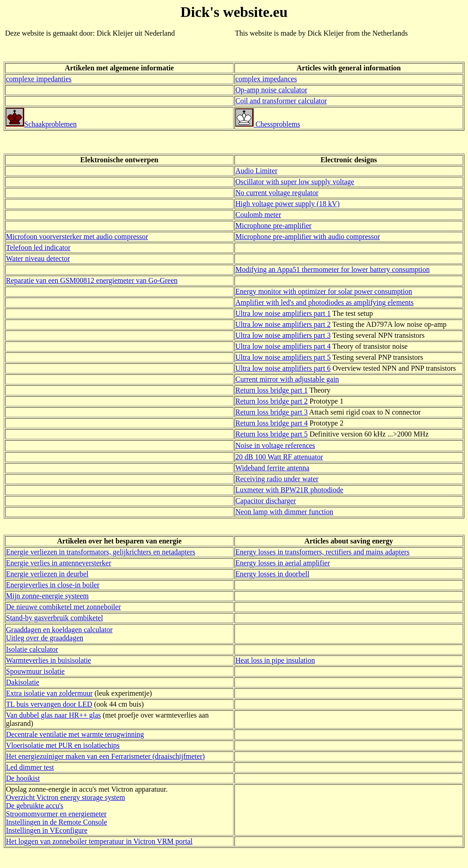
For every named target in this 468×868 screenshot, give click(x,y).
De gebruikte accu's (35, 806)
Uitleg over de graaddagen (45, 638)
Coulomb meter (258, 215)
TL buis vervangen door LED (49, 704)
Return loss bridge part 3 (271, 412)
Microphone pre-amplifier (274, 226)
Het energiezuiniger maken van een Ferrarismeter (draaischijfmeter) (105, 756)
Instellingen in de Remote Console (56, 822)
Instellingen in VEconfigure (47, 830)
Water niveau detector (38, 258)
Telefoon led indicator (38, 248)
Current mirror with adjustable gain (287, 379)
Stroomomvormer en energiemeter (56, 814)
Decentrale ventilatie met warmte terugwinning (75, 734)
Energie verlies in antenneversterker (58, 563)
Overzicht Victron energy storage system (66, 797)
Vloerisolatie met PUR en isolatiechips (63, 745)
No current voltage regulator (277, 193)
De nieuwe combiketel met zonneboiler (63, 607)
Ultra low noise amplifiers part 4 (283, 346)
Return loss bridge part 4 (271, 423)
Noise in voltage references (275, 445)
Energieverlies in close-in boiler (53, 585)
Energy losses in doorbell (272, 574)
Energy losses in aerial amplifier (283, 563)
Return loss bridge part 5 (271, 434)
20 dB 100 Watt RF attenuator (279, 457)
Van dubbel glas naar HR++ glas (53, 715)
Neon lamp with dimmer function (284, 512)
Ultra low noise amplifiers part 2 (283, 324)
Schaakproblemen (41, 124)
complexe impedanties (39, 79)
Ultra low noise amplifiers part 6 (283, 368)
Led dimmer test (30, 767)
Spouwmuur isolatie (35, 671)
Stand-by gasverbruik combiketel (54, 618)
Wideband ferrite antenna (272, 468)
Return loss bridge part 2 (271, 401)
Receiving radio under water (277, 479)
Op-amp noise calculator (271, 90)
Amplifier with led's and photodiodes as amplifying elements (324, 302)
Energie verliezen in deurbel (47, 574)
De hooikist (23, 778)
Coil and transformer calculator (281, 101)
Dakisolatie (23, 682)
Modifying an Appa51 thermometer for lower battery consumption (332, 269)
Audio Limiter (256, 171)
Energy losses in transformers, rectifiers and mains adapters (322, 552)
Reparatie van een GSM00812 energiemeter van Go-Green (92, 280)
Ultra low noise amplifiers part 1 (283, 313)
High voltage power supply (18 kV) (287, 204)
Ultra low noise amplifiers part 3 (283, 335)
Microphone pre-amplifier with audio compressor (308, 237)
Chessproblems (268, 124)
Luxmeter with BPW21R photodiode (289, 490)
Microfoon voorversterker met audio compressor (77, 237)
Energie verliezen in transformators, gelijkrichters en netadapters (101, 552)
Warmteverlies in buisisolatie (48, 660)
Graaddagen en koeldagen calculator (59, 630)
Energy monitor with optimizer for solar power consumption (324, 291)
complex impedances (266, 79)
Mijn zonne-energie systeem (47, 596)
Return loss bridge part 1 (271, 390)
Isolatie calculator (32, 649)
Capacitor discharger (266, 501)
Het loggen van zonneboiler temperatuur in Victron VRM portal (99, 841)
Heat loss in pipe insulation (275, 660)
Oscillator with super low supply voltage (295, 182)
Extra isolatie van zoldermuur (49, 693)
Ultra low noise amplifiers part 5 (283, 357)
